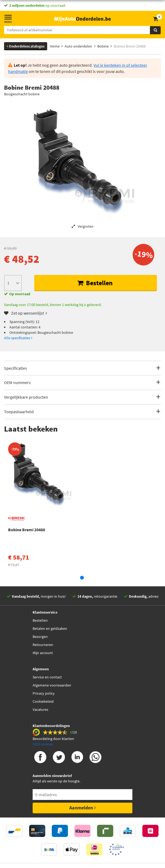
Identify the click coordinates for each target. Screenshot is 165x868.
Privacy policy (44, 693)
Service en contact (47, 677)
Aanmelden (82, 808)
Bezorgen (40, 637)
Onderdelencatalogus (26, 46)
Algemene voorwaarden (52, 685)
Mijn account (43, 653)
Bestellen (95, 283)
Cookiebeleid (43, 701)
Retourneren (43, 645)
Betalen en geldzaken (50, 628)
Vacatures (40, 709)
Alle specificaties (18, 338)
